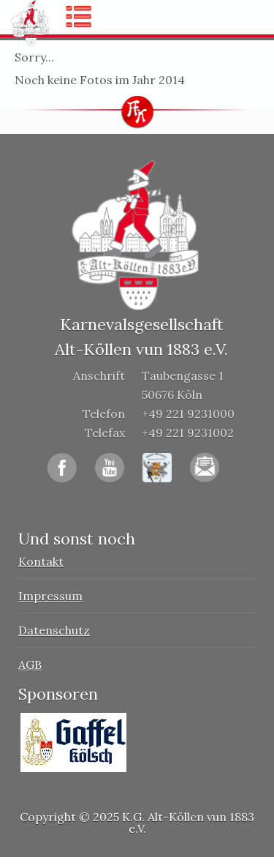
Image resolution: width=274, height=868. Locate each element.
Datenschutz (54, 630)
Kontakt (41, 561)
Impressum (50, 596)
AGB (30, 665)
